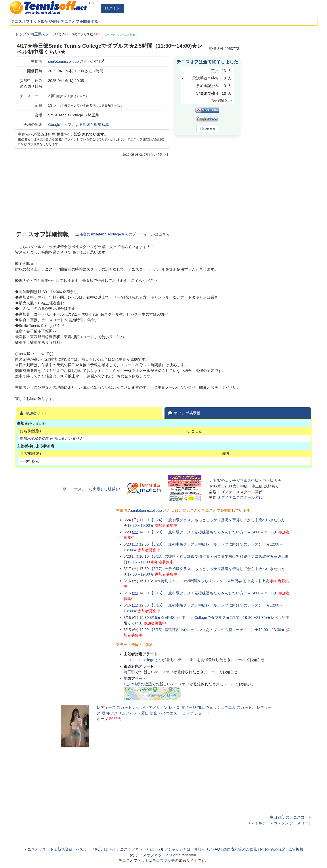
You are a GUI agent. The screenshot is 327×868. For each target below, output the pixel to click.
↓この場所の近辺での (142, 684)
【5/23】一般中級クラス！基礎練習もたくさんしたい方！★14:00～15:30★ (213, 532)
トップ (93, 3)
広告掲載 (296, 849)
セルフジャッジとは (174, 849)
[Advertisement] (279, 97)
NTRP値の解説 (273, 849)
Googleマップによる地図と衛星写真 (78, 125)
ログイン (112, 8)
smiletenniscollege (63, 62)
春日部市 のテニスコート (291, 817)
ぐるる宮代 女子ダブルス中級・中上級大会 (245, 481)
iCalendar (207, 129)
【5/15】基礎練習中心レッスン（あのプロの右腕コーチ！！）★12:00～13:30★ (217, 630)
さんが (145, 660)
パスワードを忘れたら (94, 849)
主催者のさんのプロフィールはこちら (123, 234)
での (134, 672)
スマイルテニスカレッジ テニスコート (280, 823)
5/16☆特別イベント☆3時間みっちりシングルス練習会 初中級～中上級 (209, 581)
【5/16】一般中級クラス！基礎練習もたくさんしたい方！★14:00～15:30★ (213, 593)
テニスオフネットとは (135, 849)
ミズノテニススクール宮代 (240, 497)
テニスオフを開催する (79, 22)
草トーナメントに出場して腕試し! (92, 489)
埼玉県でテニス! (44, 34)
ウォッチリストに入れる (120, 35)
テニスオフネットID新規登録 (35, 22)
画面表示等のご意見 (240, 849)
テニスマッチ (164, 861)
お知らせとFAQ (207, 849)
